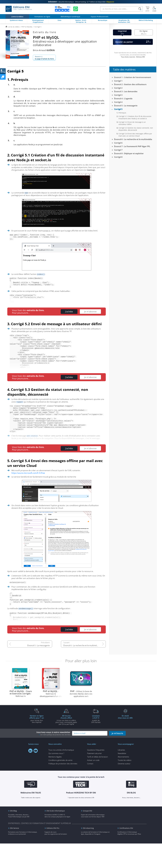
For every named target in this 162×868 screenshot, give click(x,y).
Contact (90, 788)
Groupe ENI (88, 835)
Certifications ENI (126, 853)
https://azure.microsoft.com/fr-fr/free (28, 492)
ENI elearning (88, 853)
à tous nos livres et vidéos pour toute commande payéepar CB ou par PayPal (66, 744)
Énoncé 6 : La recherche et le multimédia (81, 670)
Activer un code (93, 785)
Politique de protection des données (63, 788)
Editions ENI (19, 9)
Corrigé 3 (118, 95)
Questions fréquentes (96, 774)
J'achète (69, 317)
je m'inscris (117, 758)
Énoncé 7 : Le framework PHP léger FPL (132, 146)
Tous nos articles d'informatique (61, 774)
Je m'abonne (90, 317)
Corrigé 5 (118, 109)
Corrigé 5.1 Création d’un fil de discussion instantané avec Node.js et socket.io (135, 117)
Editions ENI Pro (53, 853)
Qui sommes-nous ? (56, 778)
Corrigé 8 (118, 157)
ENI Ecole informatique (56, 835)
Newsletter (122, 778)
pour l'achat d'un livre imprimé (37, 743)
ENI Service (15, 853)
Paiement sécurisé (94, 778)
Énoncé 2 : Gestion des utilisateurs (130, 84)
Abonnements (123, 781)
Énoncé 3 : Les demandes (126, 91)
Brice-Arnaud (44, 50)
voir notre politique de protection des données (55, 759)
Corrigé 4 (118, 102)
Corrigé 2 (118, 88)
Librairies (121, 774)
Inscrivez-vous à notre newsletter (53, 758)
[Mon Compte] (154, 9)
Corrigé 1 (118, 81)
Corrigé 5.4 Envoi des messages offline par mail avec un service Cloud (135, 135)
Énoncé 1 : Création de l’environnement (133, 77)
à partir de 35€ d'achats (96, 743)
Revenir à (44, 58)
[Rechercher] (140, 9)
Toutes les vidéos (125, 785)
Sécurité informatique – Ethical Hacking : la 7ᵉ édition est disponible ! (81, 2)
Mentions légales (55, 781)
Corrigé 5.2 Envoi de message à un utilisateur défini (132, 123)
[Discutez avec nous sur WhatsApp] (76, 9)
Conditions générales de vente (60, 785)
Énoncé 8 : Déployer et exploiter (129, 153)
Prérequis (122, 113)
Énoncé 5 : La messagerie (38, 670)
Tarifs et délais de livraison (98, 781)
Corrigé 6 (118, 143)
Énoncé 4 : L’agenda (123, 99)
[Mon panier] (147, 9)
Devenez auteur (124, 788)
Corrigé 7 (118, 150)
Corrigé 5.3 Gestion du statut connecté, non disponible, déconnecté (136, 129)
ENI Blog (13, 835)
